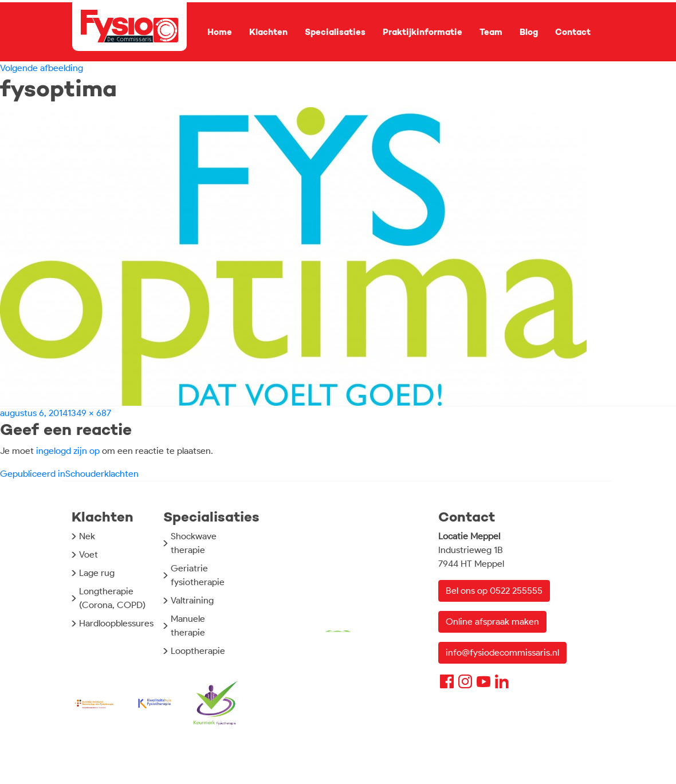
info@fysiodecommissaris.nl (502, 652)
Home (220, 32)
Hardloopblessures (116, 623)
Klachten (268, 32)
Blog (529, 32)
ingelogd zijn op (68, 451)
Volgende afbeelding (42, 68)
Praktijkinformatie (422, 32)
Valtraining (192, 600)
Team (491, 32)
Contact (573, 32)
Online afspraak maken (492, 622)
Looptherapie (198, 651)
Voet (89, 554)
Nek (87, 536)
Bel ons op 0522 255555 (494, 591)
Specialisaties (335, 32)
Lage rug (97, 573)
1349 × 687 (89, 413)
